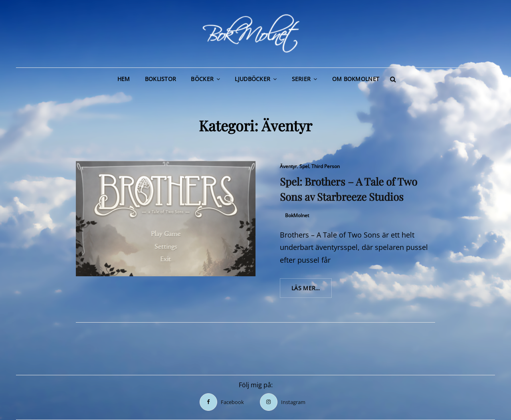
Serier (301, 79)
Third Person (326, 166)
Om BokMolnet (356, 79)
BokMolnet (297, 215)
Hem (124, 79)
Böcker (202, 79)
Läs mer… (312, 291)
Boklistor (161, 79)
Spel (304, 166)
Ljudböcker (253, 79)
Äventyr (288, 166)
